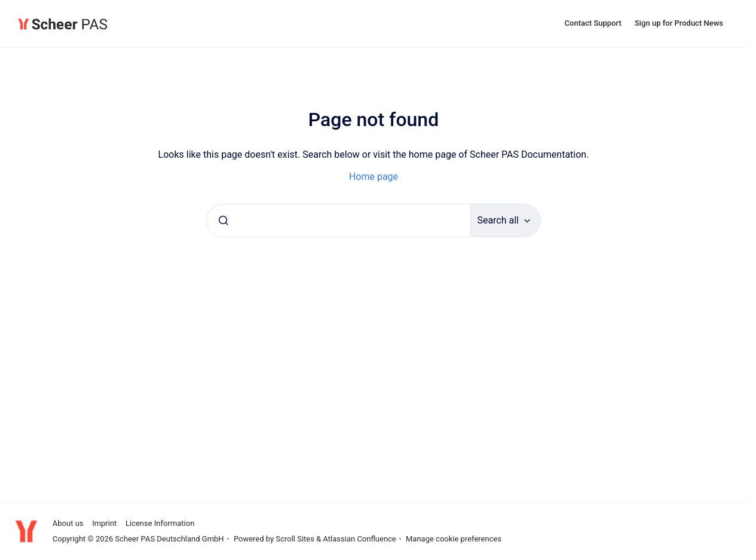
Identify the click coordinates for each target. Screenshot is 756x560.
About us (68, 523)
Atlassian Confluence (359, 539)
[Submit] (224, 221)
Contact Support (593, 23)
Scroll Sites (295, 539)
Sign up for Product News (679, 23)
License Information (160, 523)
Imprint (104, 523)
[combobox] (338, 221)
